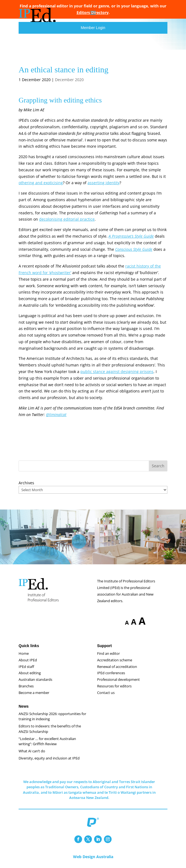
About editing (30, 673)
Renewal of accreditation (117, 667)
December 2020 (69, 80)
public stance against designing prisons (117, 372)
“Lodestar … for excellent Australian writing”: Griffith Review (47, 741)
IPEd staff (26, 667)
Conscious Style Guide (134, 249)
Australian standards (35, 679)
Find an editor (108, 653)
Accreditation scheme (115, 660)
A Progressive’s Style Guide (131, 236)
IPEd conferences (111, 673)
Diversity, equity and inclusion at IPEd (49, 758)
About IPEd (28, 660)
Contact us (106, 693)
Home (24, 653)
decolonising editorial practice (67, 219)
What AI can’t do (32, 751)
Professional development (118, 679)
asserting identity (104, 183)
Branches (26, 686)
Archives (26, 483)
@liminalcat (56, 415)
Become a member (34, 693)
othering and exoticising (41, 183)
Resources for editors (114, 686)
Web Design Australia (93, 857)
